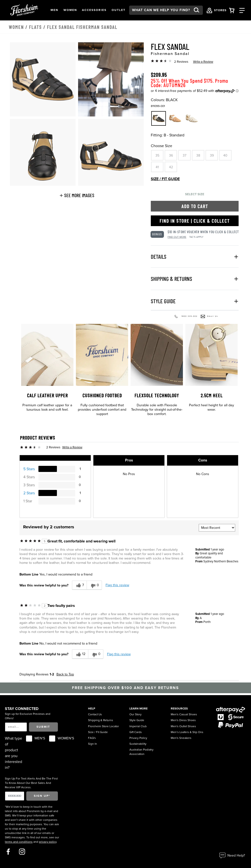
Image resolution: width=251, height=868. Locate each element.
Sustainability (138, 744)
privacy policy (48, 842)
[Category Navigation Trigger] (242, 10)
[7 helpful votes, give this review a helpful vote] (79, 585)
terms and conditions (19, 842)
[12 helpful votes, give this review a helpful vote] (80, 654)
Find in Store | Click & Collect (195, 221)
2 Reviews (181, 62)
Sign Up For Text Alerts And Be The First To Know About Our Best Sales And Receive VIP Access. (31, 783)
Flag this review (117, 585)
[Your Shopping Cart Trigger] (232, 10)
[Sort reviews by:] (217, 528)
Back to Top (65, 674)
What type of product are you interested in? (13, 753)
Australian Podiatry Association (141, 752)
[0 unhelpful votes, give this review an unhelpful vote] (94, 585)
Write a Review (203, 62)
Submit (43, 727)
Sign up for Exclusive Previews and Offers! (28, 716)
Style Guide (137, 720)
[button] (54, 10)
